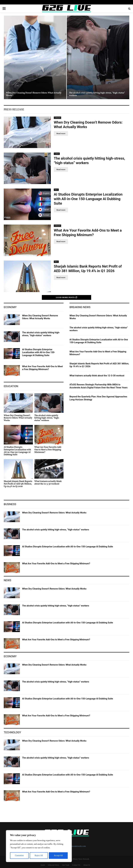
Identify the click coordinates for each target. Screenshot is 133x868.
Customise (19, 855)
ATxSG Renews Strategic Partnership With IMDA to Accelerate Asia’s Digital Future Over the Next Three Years (98, 386)
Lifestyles (57, 118)
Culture (57, 154)
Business (10, 504)
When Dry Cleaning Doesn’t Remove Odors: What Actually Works (34, 94)
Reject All (39, 855)
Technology (12, 732)
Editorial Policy (53, 865)
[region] (39, 846)
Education (11, 386)
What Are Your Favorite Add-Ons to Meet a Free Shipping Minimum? (42, 368)
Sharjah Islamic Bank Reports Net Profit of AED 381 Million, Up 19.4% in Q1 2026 (18, 484)
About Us (87, 865)
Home (43, 865)
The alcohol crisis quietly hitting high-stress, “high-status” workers (97, 94)
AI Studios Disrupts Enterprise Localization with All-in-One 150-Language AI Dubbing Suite (88, 199)
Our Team (66, 865)
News (56, 190)
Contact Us (76, 865)
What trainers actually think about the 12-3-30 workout (48, 483)
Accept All (58, 855)
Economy (10, 307)
